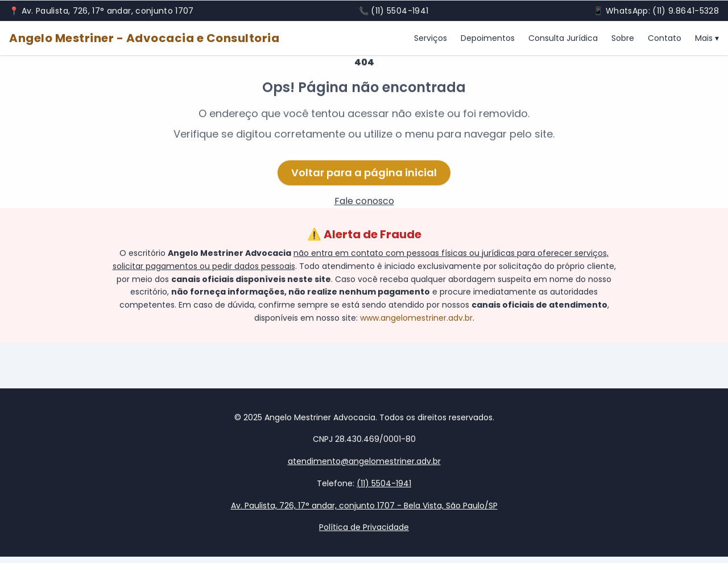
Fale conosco (364, 202)
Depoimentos (488, 39)
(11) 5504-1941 (400, 11)
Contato (665, 39)
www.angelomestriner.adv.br (416, 318)
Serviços (431, 39)
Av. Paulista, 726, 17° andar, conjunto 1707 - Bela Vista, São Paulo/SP (364, 506)
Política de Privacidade (364, 528)
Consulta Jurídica (563, 39)
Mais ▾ (707, 39)
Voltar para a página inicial (364, 174)
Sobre (623, 39)
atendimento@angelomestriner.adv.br (364, 462)
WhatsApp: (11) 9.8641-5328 (662, 11)
